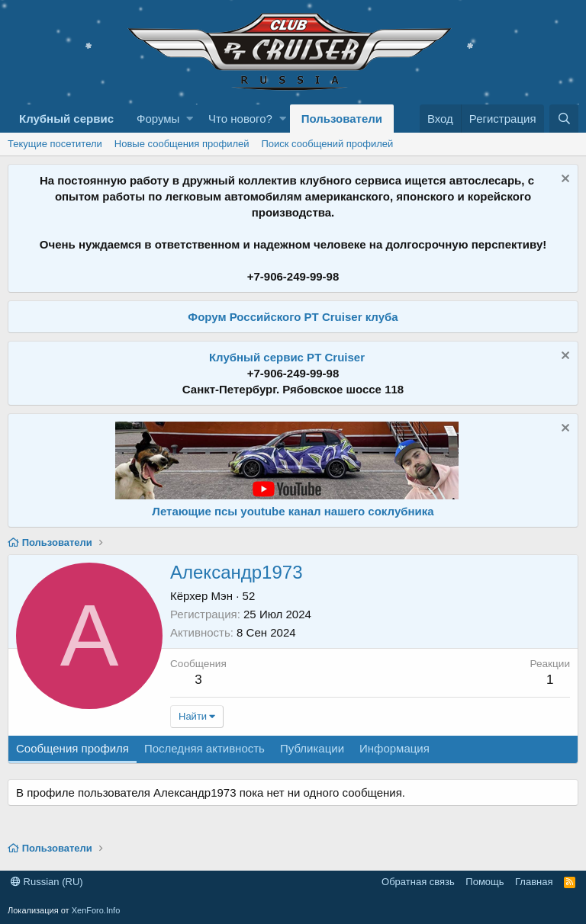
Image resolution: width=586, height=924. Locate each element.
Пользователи (342, 119)
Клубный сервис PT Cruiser (287, 357)
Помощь (485, 882)
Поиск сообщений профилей (327, 144)
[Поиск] (564, 119)
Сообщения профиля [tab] (72, 748)
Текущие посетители (55, 144)
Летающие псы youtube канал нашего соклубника (293, 511)
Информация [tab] (394, 748)
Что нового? (240, 119)
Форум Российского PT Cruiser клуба (293, 317)
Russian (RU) (47, 882)
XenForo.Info (96, 910)
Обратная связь (418, 882)
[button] (190, 119)
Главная (534, 882)
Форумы (158, 119)
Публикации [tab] (312, 748)
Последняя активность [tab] (204, 748)
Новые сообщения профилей (182, 144)
